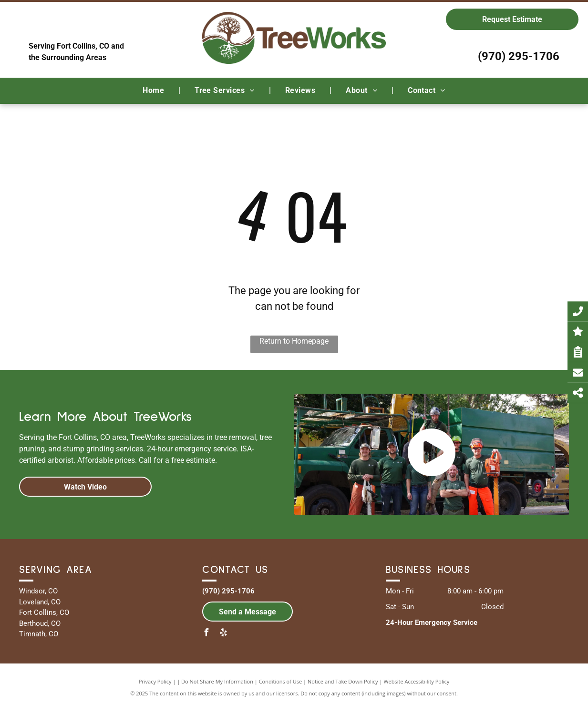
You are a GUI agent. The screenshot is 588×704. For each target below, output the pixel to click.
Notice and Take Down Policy (343, 681)
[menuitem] (154, 91)
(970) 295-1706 (519, 56)
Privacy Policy (155, 681)
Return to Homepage (294, 341)
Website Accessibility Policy (416, 681)
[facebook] (206, 634)
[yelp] (223, 634)
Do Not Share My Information (217, 681)
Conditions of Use (281, 681)
